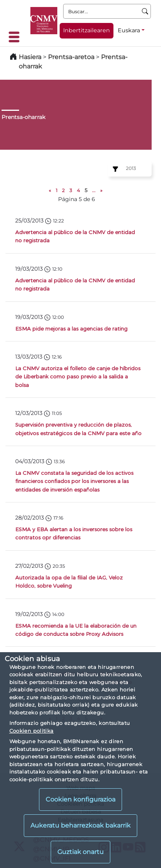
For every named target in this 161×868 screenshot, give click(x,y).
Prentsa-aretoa (72, 57)
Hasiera (30, 57)
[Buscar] (145, 11)
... (94, 190)
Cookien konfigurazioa (80, 799)
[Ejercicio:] (114, 169)
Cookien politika (32, 731)
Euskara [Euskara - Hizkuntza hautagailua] (129, 30)
